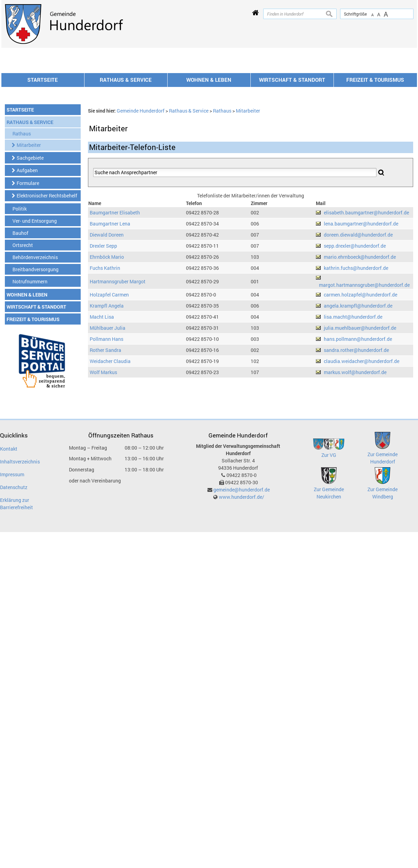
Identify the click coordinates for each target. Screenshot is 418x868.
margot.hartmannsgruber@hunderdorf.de (364, 378)
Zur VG (329, 548)
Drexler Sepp (103, 339)
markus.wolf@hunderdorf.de (355, 466)
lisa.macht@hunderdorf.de (353, 410)
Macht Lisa (102, 410)
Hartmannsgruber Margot (118, 375)
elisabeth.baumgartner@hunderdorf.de (366, 306)
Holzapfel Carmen (109, 388)
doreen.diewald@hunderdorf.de (358, 328)
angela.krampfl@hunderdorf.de (358, 399)
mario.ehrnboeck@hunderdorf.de (360, 350)
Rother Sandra (105, 444)
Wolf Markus (103, 466)
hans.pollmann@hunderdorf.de (358, 432)
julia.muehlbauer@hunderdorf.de (360, 421)
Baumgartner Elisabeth (115, 306)
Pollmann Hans (106, 432)
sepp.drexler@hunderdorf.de (355, 339)
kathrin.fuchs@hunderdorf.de (356, 361)
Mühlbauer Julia (108, 421)
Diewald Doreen (107, 328)
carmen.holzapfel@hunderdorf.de (361, 388)
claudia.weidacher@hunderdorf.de (362, 455)
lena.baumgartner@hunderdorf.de (361, 317)
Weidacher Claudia (110, 455)
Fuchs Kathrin (105, 361)
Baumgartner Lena (110, 317)
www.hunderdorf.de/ (242, 590)
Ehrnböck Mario (107, 350)
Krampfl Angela (107, 399)
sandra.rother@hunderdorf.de (356, 444)
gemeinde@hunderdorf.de (242, 583)
